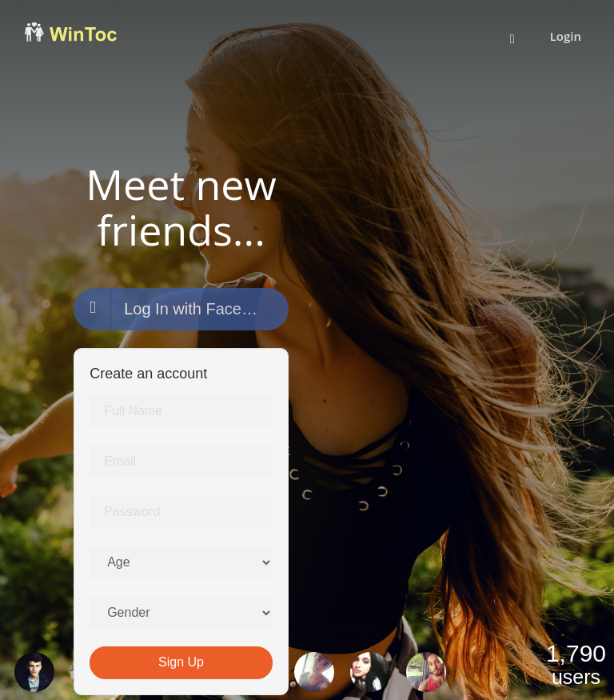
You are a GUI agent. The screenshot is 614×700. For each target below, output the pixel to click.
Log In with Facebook (175, 309)
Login (566, 36)
